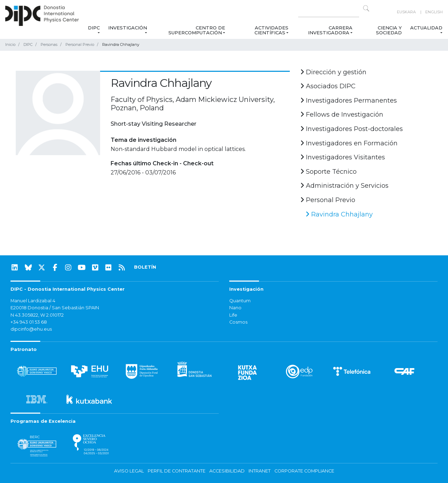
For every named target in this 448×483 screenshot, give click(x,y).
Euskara (406, 12)
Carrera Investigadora (330, 30)
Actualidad (426, 28)
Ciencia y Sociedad (389, 30)
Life (233, 315)
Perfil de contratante (177, 471)
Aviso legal (129, 471)
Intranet (260, 471)
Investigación (128, 28)
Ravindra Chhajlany (339, 214)
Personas (49, 44)
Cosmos (238, 322)
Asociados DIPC (328, 86)
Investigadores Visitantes (343, 157)
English (434, 12)
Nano (235, 308)
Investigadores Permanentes (349, 101)
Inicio (10, 44)
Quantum (240, 301)
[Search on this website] (329, 12)
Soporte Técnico (328, 172)
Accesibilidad (227, 471)
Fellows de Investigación (342, 115)
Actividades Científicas (271, 30)
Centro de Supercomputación (197, 30)
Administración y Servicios (344, 186)
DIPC (94, 28)
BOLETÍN (145, 267)
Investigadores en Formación (349, 143)
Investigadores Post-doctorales (352, 129)
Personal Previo (80, 44)
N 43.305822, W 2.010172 (37, 315)
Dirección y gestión (333, 72)
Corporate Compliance (304, 471)
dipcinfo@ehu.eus (31, 329)
